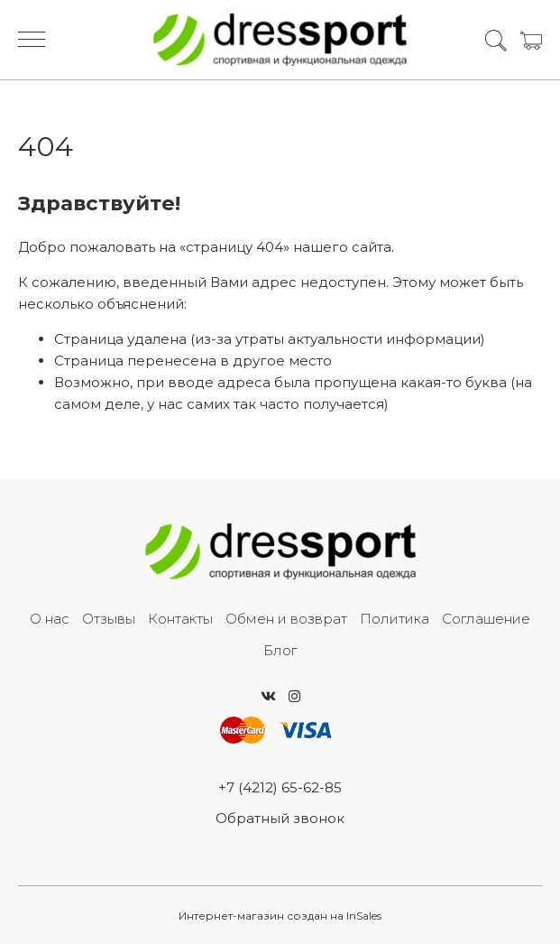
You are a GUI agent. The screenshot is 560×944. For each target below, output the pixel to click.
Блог (280, 650)
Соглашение (486, 619)
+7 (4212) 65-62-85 (280, 787)
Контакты (180, 619)
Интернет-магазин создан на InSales (280, 916)
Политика (395, 619)
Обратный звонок (280, 818)
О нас (50, 619)
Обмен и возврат (286, 619)
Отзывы (109, 619)
